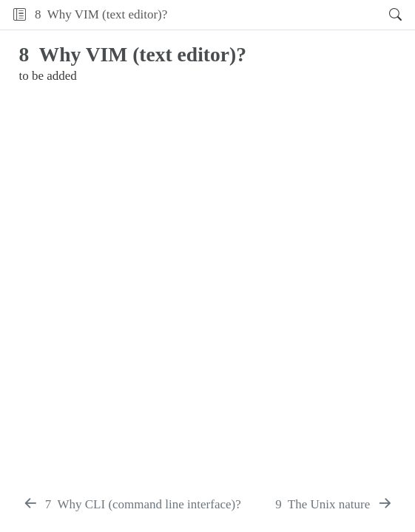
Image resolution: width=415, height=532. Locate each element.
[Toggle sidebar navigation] (20, 15)
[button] (274, 15)
